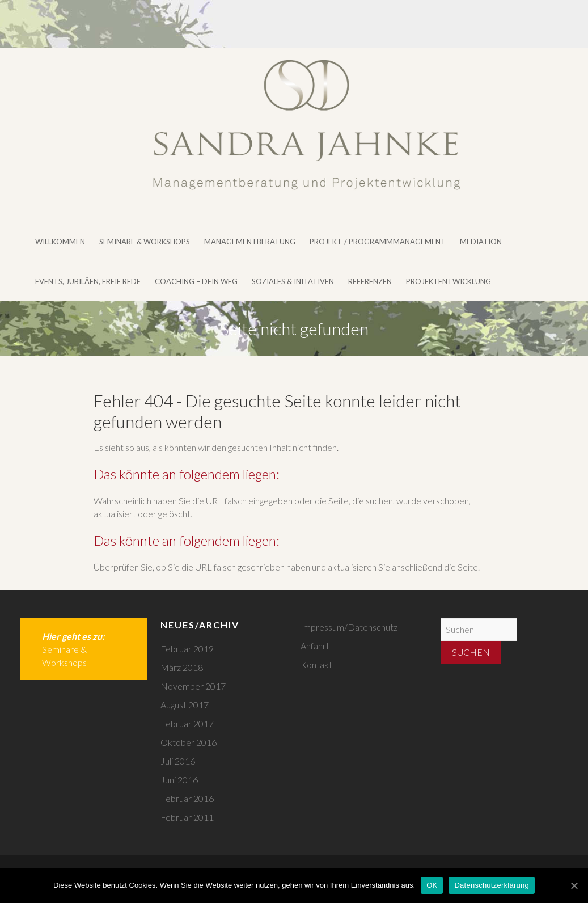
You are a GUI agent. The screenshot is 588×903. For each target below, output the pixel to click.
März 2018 (182, 667)
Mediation (481, 242)
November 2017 (193, 686)
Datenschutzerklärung (491, 885)
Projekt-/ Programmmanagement (378, 242)
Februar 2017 (187, 723)
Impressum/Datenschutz (349, 627)
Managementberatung (250, 242)
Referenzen (370, 281)
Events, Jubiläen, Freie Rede (88, 281)
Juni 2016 (179, 780)
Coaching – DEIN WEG (196, 281)
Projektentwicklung (449, 281)
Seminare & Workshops (145, 242)
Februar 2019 (187, 649)
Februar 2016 (187, 798)
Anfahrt (315, 646)
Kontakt (316, 664)
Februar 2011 (187, 817)
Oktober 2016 (189, 742)
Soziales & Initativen (293, 281)
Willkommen (60, 242)
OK (432, 885)
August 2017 (185, 705)
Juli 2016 (178, 761)
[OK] (574, 885)
